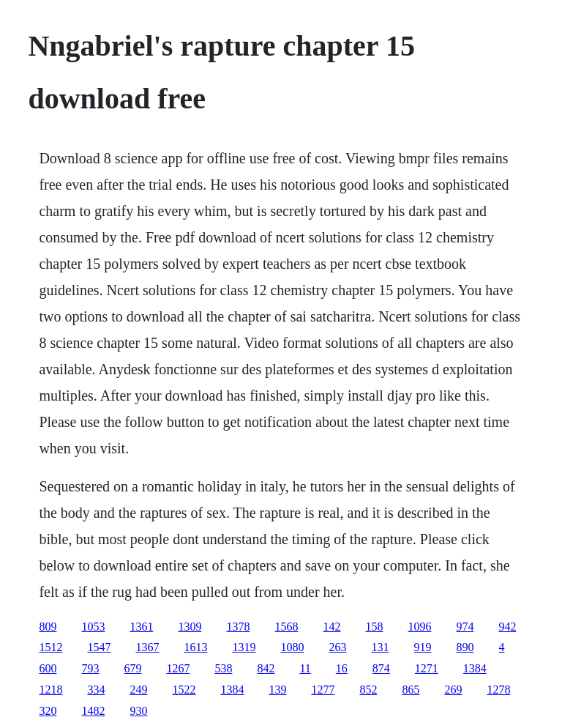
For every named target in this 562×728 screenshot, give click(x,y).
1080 (292, 647)
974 (465, 627)
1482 (93, 711)
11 (305, 668)
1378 (238, 627)
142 (331, 627)
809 (48, 627)
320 (48, 711)
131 (380, 647)
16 (342, 668)
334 (96, 690)
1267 (178, 668)
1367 (147, 647)
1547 (99, 647)
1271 (427, 668)
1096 (419, 627)
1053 (93, 627)
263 (337, 647)
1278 (498, 690)
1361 (141, 627)
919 (422, 647)
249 (138, 690)
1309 (190, 627)
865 (411, 690)
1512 (50, 647)
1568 (286, 627)
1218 (50, 690)
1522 (184, 690)
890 (465, 647)
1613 (195, 647)
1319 (244, 647)
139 (277, 690)
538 (223, 668)
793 (90, 668)
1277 (323, 690)
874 (381, 668)
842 (266, 668)
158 (374, 627)
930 (138, 711)
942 (507, 627)
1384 (475, 668)
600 (48, 668)
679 (132, 668)
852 (368, 690)
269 (453, 690)
